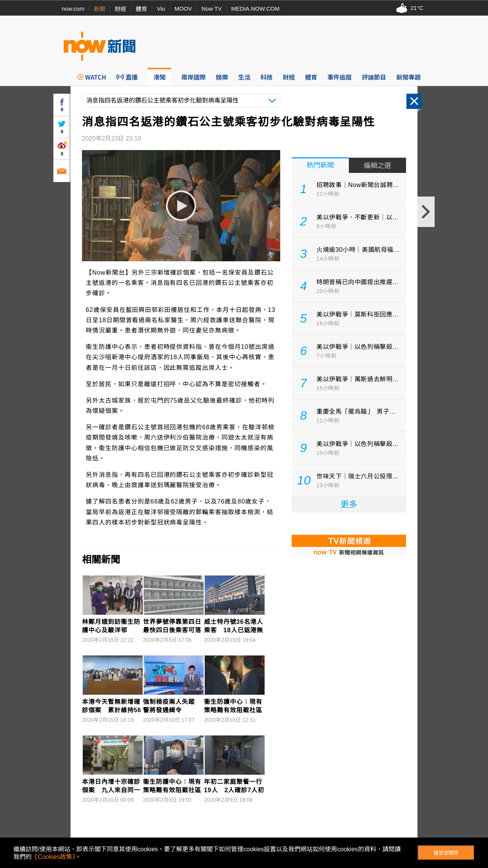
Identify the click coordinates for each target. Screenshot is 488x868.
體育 (141, 9)
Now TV (211, 9)
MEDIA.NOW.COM (256, 9)
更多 (349, 504)
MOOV (183, 9)
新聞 (100, 9)
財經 (120, 9)
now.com (73, 9)
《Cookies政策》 (53, 857)
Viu (161, 9)
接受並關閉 (446, 853)
